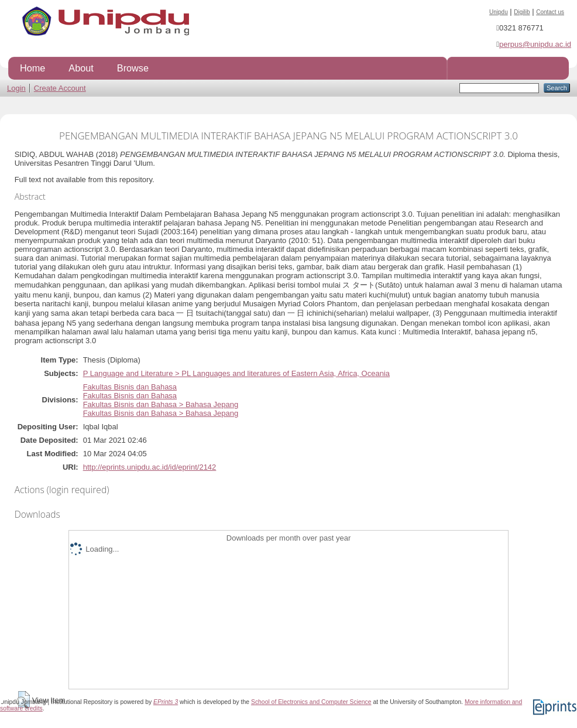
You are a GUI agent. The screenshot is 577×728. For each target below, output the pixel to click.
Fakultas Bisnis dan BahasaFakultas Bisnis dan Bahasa (130, 391)
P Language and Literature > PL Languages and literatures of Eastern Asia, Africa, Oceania (236, 373)
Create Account (60, 88)
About (81, 68)
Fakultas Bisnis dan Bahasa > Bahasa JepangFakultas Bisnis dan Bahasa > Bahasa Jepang (161, 409)
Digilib (522, 12)
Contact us (550, 12)
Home (32, 68)
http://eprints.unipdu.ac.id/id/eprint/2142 (150, 467)
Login (16, 88)
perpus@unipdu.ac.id (535, 44)
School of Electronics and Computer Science (311, 702)
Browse (133, 68)
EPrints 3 (166, 702)
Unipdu (499, 12)
